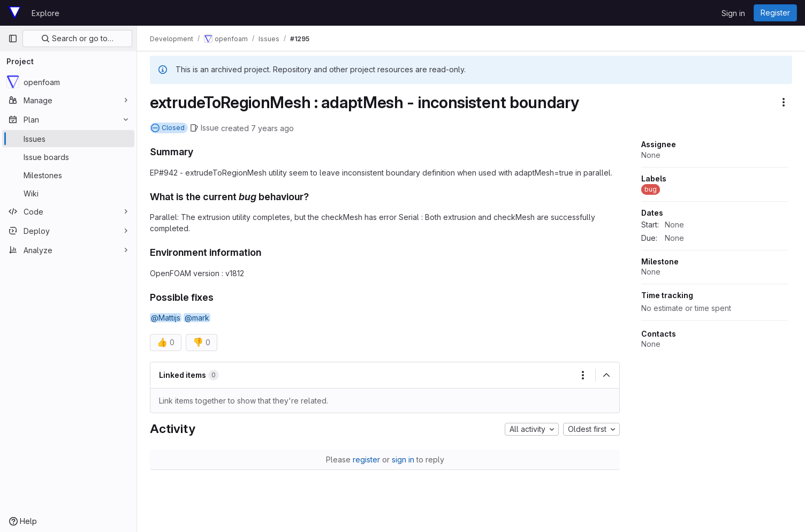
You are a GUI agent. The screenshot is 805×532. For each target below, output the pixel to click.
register (366, 459)
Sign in (733, 13)
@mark (197, 318)
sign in (403, 459)
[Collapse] (606, 375)
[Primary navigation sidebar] (13, 39)
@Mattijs (166, 318)
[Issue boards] (68, 157)
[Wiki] (68, 193)
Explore (45, 13)
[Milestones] (68, 175)
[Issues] (68, 139)
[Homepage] (14, 13)
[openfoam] (68, 82)
